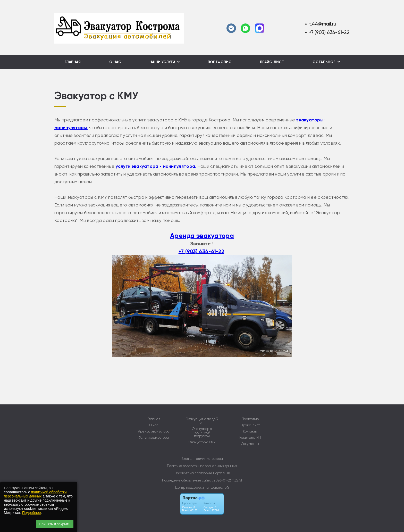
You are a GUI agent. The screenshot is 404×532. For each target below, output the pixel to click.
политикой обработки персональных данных (35, 494)
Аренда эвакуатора (202, 236)
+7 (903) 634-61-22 (329, 32)
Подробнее (32, 513)
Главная (73, 62)
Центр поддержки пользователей (202, 488)
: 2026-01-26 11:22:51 (227, 480)
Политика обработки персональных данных (202, 466)
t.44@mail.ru (323, 24)
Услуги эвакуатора (154, 438)
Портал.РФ (221, 473)
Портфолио (220, 62)
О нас (115, 62)
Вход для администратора (202, 459)
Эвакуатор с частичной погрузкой (202, 433)
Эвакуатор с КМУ (202, 442)
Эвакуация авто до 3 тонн (202, 421)
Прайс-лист (272, 62)
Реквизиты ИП (250, 438)
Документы (250, 444)
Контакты (250, 431)
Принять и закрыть (55, 524)
